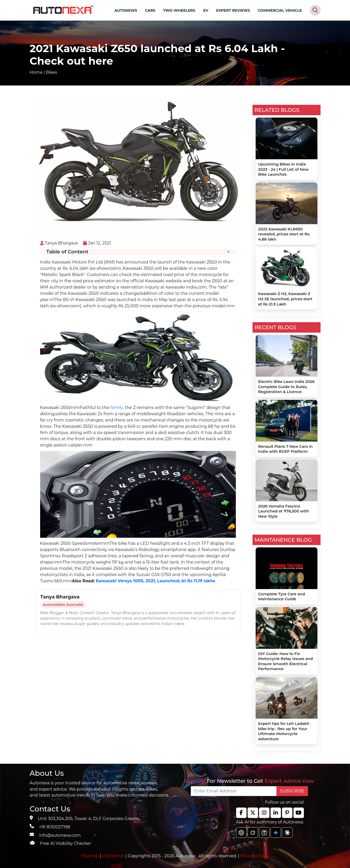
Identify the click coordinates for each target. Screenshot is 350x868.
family (116, 408)
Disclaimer (113, 856)
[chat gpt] (241, 833)
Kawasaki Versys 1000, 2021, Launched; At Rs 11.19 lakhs (156, 581)
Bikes (51, 72)
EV (206, 10)
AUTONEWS (126, 10)
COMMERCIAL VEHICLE (280, 10)
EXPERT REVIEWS (233, 10)
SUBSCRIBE (292, 791)
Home (36, 72)
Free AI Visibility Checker (66, 843)
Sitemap (91, 856)
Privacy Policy (254, 856)
